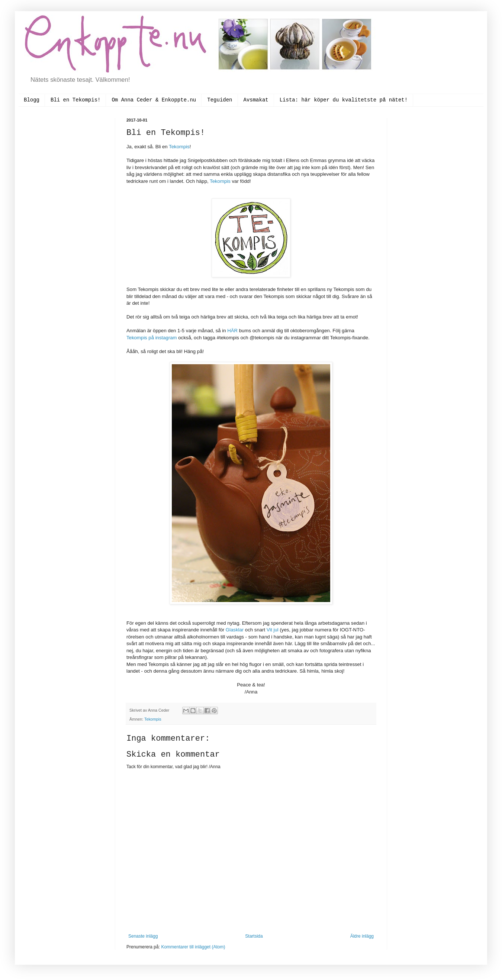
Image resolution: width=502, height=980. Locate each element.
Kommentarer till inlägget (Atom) (193, 947)
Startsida (254, 936)
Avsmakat (256, 100)
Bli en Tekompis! (75, 100)
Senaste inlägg (143, 936)
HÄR (233, 331)
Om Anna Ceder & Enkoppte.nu (154, 100)
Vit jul (273, 630)
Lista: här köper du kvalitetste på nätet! (344, 100)
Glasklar (235, 630)
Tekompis (179, 147)
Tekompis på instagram (152, 338)
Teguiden (220, 100)
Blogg (32, 100)
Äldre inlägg (362, 936)
